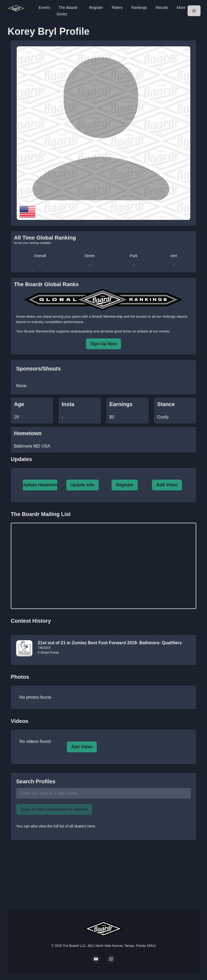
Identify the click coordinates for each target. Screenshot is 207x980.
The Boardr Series (67, 11)
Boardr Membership (40, 331)
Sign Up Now (104, 344)
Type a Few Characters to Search (54, 809)
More (181, 8)
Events (44, 8)
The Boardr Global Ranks (46, 284)
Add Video (167, 485)
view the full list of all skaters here (67, 826)
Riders (117, 8)
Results (162, 8)
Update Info (82, 485)
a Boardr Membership (106, 316)
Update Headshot (40, 485)
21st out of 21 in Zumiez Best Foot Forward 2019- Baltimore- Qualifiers (110, 643)
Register (96, 8)
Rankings (139, 8)
